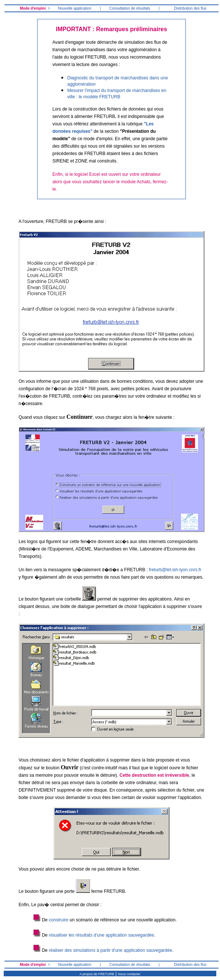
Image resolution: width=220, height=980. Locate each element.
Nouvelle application (75, 8)
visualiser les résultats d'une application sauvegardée (101, 935)
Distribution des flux (190, 8)
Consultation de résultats (130, 8)
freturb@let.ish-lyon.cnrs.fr (175, 570)
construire (59, 920)
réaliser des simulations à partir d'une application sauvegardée (110, 950)
